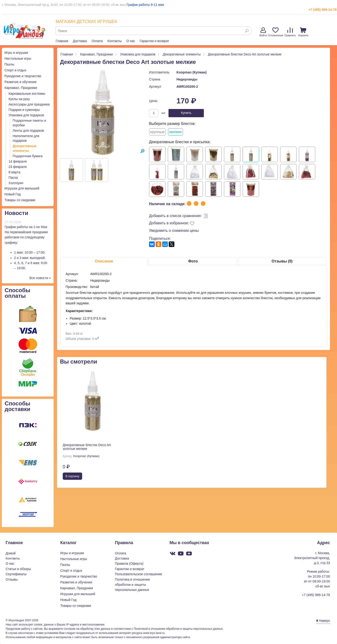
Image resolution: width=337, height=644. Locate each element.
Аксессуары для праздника (29, 104)
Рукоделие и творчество (23, 76)
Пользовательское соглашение (139, 574)
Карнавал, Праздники (21, 88)
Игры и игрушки (16, 53)
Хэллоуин (16, 183)
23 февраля (18, 167)
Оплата (97, 41)
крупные (158, 132)
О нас (131, 41)
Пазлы (9, 64)
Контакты (114, 41)
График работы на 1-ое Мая (26, 227)
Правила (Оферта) (129, 564)
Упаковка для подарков (26, 115)
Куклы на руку (19, 99)
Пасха (13, 178)
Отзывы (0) (282, 261)
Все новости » (40, 278)
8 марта (15, 172)
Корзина (303, 32)
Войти (263, 32)
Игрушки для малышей (22, 188)
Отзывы (12, 579)
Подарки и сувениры (24, 110)
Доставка (80, 41)
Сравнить (290, 32)
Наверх (323, 621)
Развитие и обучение (20, 82)
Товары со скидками (20, 200)
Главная (62, 41)
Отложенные (276, 32)
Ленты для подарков (28, 131)
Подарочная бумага (28, 156)
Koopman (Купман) (192, 72)
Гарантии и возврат (154, 41)
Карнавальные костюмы (27, 94)
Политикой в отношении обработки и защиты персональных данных (178, 629)
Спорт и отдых (15, 70)
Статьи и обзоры (18, 569)
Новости (16, 213)
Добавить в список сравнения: (175, 216)
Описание (104, 261)
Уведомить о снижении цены (174, 231)
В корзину (72, 476)
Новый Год (13, 194)
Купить (186, 113)
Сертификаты (16, 574)
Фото (193, 261)
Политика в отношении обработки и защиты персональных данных (132, 585)
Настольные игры (18, 58)
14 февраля (18, 161)
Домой (11, 553)
